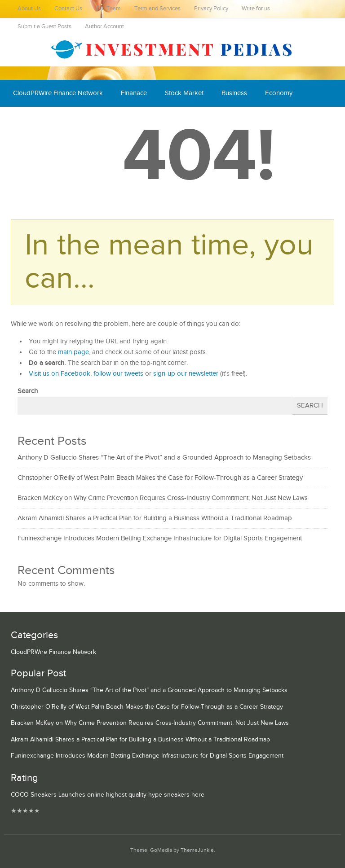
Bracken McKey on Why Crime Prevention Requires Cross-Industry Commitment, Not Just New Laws (163, 498)
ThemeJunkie (197, 850)
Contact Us (68, 9)
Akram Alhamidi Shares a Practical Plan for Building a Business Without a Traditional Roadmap (155, 518)
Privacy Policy (211, 9)
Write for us (256, 9)
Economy (279, 93)
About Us (29, 9)
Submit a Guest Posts (44, 27)
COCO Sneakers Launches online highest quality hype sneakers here (108, 795)
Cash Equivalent (36, 120)
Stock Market (184, 93)
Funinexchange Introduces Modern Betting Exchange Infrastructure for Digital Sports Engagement (160, 538)
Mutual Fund (96, 120)
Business (234, 93)
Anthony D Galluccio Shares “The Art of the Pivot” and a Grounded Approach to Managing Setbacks (164, 458)
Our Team (108, 9)
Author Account (104, 27)
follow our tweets (118, 374)
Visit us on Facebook (60, 374)
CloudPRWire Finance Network (58, 93)
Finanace (134, 93)
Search (28, 391)
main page (73, 352)
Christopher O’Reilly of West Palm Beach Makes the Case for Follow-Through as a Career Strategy (160, 478)
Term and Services (157, 9)
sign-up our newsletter (186, 374)
